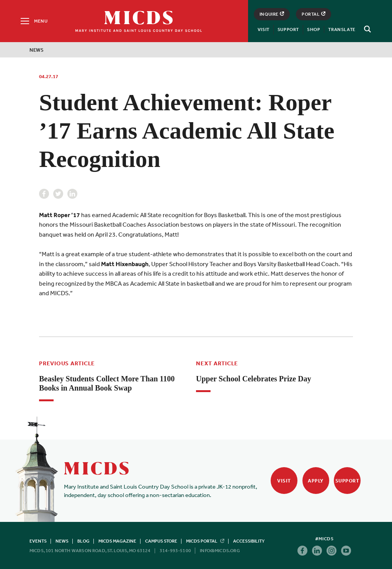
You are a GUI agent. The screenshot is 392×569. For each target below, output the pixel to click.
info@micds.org (220, 551)
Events (38, 541)
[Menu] (33, 21)
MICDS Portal (205, 541)
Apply (316, 481)
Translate (342, 29)
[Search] (366, 29)
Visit (264, 29)
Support (288, 29)
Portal (314, 14)
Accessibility (249, 541)
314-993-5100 (175, 551)
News (37, 50)
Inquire (272, 14)
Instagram (332, 551)
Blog (83, 541)
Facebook (44, 194)
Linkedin (72, 194)
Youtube (346, 551)
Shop (314, 29)
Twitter (58, 194)
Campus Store (161, 541)
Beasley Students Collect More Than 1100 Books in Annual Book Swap (107, 383)
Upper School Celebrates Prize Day (254, 379)
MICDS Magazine (117, 541)
